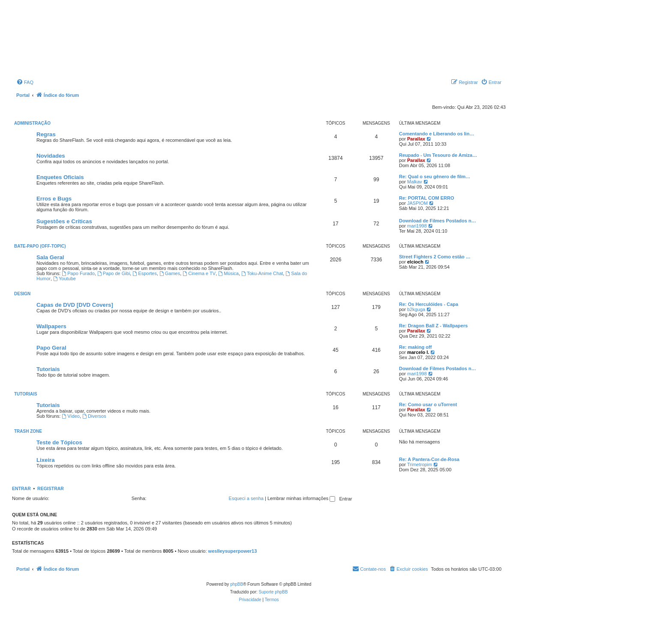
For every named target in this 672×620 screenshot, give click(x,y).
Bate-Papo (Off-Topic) (40, 246)
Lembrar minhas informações (301, 498)
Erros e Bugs (54, 199)
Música (228, 273)
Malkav (415, 182)
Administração (32, 123)
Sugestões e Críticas (64, 221)
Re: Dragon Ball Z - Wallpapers (433, 326)
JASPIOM (417, 203)
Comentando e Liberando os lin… (436, 134)
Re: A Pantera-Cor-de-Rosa (429, 459)
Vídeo (71, 416)
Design (22, 294)
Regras (46, 134)
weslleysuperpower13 (233, 551)
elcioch (415, 262)
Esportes (144, 273)
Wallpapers (51, 326)
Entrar (21, 488)
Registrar (51, 488)
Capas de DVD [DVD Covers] (75, 305)
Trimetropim (420, 464)
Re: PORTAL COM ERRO (427, 198)
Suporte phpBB (273, 592)
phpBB (237, 584)
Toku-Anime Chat (262, 273)
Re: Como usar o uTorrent (428, 404)
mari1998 (417, 226)
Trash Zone (28, 431)
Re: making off (415, 347)
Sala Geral (50, 257)
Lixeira (46, 460)
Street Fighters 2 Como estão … (435, 257)
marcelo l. (418, 352)
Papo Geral (51, 348)
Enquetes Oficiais (60, 177)
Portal (23, 95)
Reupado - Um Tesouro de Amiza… (438, 155)
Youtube (64, 279)
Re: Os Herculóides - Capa (429, 304)
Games (170, 273)
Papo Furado (78, 273)
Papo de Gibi (114, 273)
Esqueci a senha (246, 498)
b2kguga (416, 309)
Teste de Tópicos (59, 442)
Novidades (51, 156)
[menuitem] (25, 82)
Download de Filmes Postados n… (438, 221)
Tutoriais (48, 369)
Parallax (416, 139)
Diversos (94, 416)
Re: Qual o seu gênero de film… (435, 177)
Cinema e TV (199, 273)
